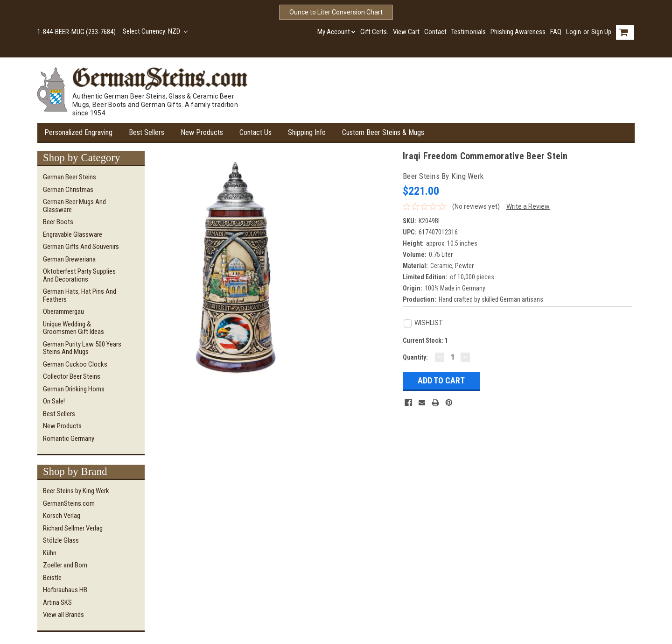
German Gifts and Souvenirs (81, 247)
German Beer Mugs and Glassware (74, 206)
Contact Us (255, 132)
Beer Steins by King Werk (76, 491)
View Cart (406, 32)
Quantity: (415, 357)
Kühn (50, 553)
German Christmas (68, 190)
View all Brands (63, 615)
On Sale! (54, 401)
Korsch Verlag (62, 516)
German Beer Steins (70, 177)
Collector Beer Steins (72, 376)
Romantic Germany (69, 439)
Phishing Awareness (518, 32)
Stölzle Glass (61, 540)
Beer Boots (58, 222)
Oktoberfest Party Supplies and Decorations (79, 275)
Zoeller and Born (65, 565)
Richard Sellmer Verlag (73, 528)
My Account (336, 32)
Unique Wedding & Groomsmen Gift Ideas (73, 328)
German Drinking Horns (74, 389)
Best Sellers (147, 132)
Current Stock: (425, 340)
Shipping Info (307, 132)
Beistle (52, 578)
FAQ (556, 32)
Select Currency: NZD (155, 31)
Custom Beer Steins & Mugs (383, 132)
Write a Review (528, 206)
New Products (202, 132)
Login (574, 32)
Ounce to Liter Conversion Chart (336, 12)
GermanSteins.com (69, 503)
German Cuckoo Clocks (75, 364)
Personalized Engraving (78, 132)
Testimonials (469, 32)
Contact (435, 32)
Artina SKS (57, 602)
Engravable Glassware (73, 234)
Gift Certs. (374, 32)
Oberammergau (63, 311)
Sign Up (601, 32)
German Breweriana (69, 259)
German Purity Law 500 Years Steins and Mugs (82, 348)
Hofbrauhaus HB (65, 590)
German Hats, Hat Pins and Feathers (80, 295)
